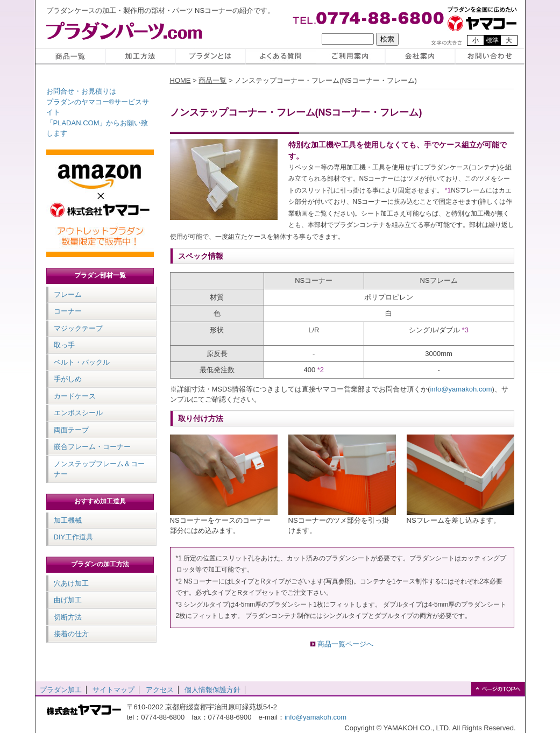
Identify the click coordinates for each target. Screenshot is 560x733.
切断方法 (68, 617)
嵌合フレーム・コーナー (92, 447)
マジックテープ (78, 328)
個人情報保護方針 (212, 690)
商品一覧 (212, 80)
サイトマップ (114, 690)
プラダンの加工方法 (100, 564)
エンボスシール (78, 413)
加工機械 (68, 520)
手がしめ (68, 379)
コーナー (68, 311)
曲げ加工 (68, 600)
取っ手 (64, 345)
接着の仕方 (71, 634)
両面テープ (71, 430)
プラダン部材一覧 (100, 275)
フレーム (68, 294)
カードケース (75, 396)
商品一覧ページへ (345, 644)
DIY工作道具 (74, 537)
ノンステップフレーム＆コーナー (99, 469)
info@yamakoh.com (461, 389)
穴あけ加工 (71, 583)
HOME (180, 80)
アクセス (160, 690)
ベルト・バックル (82, 362)
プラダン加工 (61, 690)
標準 (492, 40)
